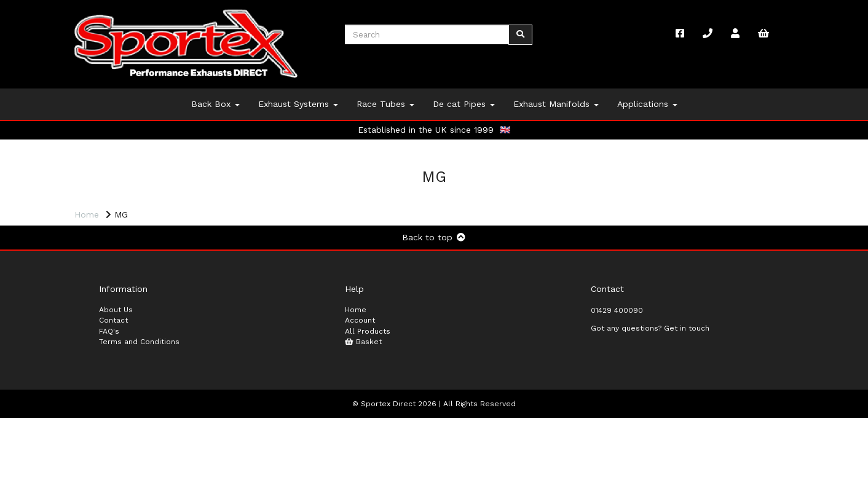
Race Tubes (385, 104)
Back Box (215, 104)
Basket (363, 423)
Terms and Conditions (139, 423)
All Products (368, 412)
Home (87, 214)
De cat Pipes (464, 104)
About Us (116, 390)
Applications (647, 104)
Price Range (105, 233)
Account (360, 401)
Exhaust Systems (298, 104)
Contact (113, 401)
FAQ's (109, 412)
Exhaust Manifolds (556, 104)
